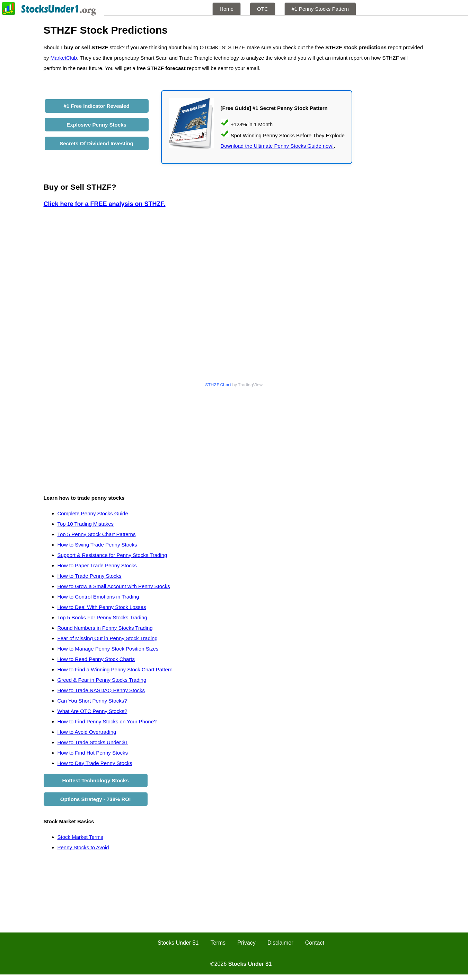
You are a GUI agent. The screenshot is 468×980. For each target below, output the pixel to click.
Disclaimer (280, 943)
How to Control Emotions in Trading (98, 597)
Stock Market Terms (80, 837)
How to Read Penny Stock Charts (96, 659)
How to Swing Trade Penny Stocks (97, 545)
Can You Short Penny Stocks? (92, 701)
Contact (315, 943)
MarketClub (64, 58)
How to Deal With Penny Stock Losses (102, 607)
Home (227, 9)
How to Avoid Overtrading (87, 732)
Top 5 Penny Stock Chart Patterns (97, 534)
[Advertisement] (234, 439)
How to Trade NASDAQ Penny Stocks (101, 690)
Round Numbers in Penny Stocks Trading (105, 628)
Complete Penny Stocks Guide (93, 513)
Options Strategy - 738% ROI (95, 799)
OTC (263, 9)
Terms (218, 943)
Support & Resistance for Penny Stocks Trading (112, 555)
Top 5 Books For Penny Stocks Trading (102, 617)
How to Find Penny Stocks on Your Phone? (107, 721)
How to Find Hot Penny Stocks (93, 753)
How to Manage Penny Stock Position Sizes (108, 649)
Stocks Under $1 (178, 943)
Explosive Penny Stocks (96, 125)
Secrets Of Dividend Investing (96, 143)
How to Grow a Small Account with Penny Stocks (114, 586)
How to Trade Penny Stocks (90, 576)
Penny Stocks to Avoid (83, 847)
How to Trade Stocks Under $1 (93, 742)
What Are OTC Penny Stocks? (92, 711)
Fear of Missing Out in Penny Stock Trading (108, 638)
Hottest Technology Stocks (95, 780)
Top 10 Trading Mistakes (86, 524)
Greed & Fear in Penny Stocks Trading (102, 680)
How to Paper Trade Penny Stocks (97, 565)
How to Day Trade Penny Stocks (95, 763)
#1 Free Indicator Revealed (96, 106)
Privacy (246, 943)
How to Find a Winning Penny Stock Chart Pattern (115, 669)
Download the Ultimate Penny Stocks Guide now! (277, 146)
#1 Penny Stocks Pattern (320, 9)
